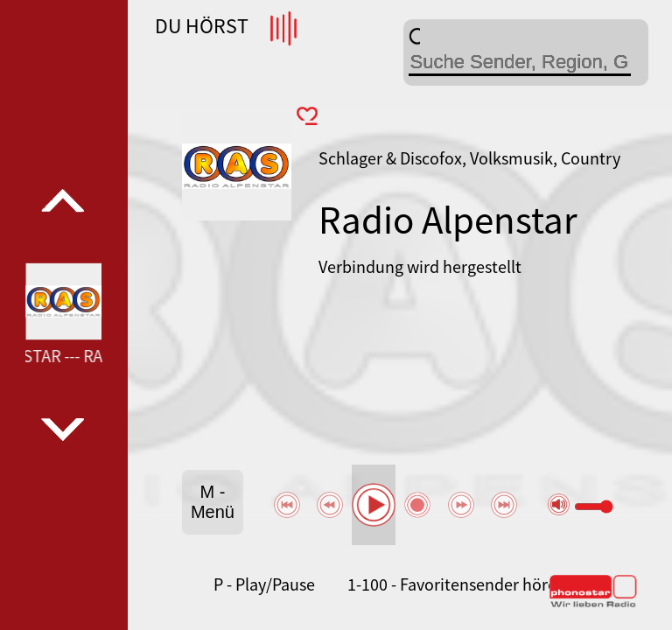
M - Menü (213, 502)
